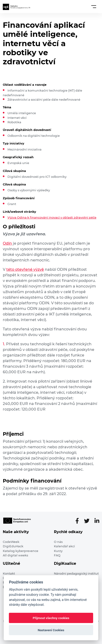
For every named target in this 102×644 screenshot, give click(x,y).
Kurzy (58, 551)
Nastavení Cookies (51, 630)
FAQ (57, 555)
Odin (7, 243)
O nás (58, 542)
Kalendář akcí (64, 546)
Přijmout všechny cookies (51, 618)
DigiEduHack (13, 546)
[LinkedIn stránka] (97, 521)
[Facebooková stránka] (79, 521)
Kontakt (9, 574)
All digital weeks (15, 555)
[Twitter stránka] (89, 521)
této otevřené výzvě (25, 269)
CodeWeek (11, 542)
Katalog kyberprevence (21, 551)
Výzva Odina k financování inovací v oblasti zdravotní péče (52, 218)
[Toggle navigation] (94, 7)
